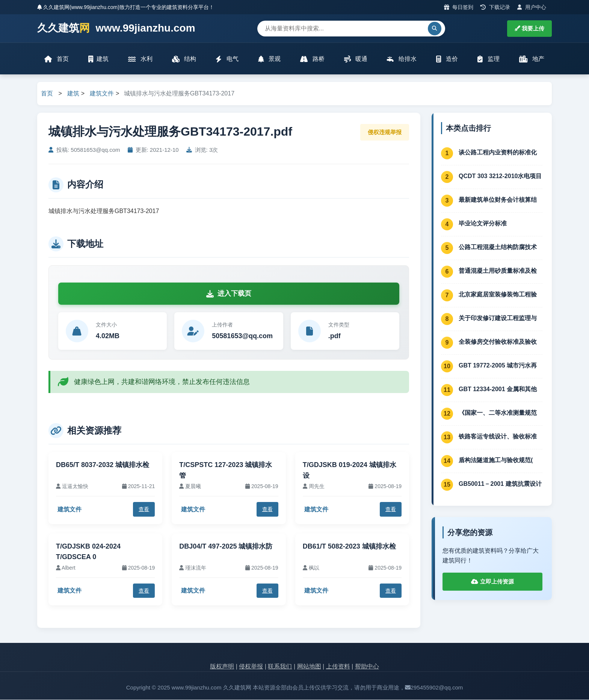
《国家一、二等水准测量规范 (498, 413)
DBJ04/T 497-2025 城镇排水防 (226, 547)
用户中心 (532, 7)
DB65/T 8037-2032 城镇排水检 (103, 465)
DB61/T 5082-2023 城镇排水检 (349, 547)
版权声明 (222, 667)
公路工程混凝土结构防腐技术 (498, 247)
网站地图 (309, 667)
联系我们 (280, 667)
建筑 (98, 59)
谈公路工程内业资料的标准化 (498, 153)
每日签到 (459, 7)
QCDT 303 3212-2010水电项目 (500, 176)
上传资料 (338, 667)
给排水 (402, 59)
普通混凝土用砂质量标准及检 (498, 271)
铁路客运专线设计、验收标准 (498, 437)
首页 (57, 59)
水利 (140, 59)
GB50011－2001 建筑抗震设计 (500, 484)
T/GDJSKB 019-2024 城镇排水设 (350, 471)
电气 (227, 59)
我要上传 (529, 28)
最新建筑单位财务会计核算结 (498, 200)
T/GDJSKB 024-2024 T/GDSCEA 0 (88, 552)
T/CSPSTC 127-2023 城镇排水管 (226, 471)
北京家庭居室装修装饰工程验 (498, 295)
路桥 (312, 59)
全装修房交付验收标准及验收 (498, 342)
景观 (269, 59)
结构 (184, 59)
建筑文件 (102, 94)
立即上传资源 (492, 582)
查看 (144, 510)
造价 (447, 59)
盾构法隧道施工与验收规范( (496, 460)
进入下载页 (229, 294)
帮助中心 (367, 667)
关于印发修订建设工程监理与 (498, 318)
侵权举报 (251, 667)
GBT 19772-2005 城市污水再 (498, 366)
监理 (488, 59)
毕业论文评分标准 (483, 224)
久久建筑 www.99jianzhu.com (116, 28)
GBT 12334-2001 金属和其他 (498, 389)
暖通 (356, 59)
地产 (532, 59)
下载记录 (495, 7)
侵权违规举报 (385, 132)
